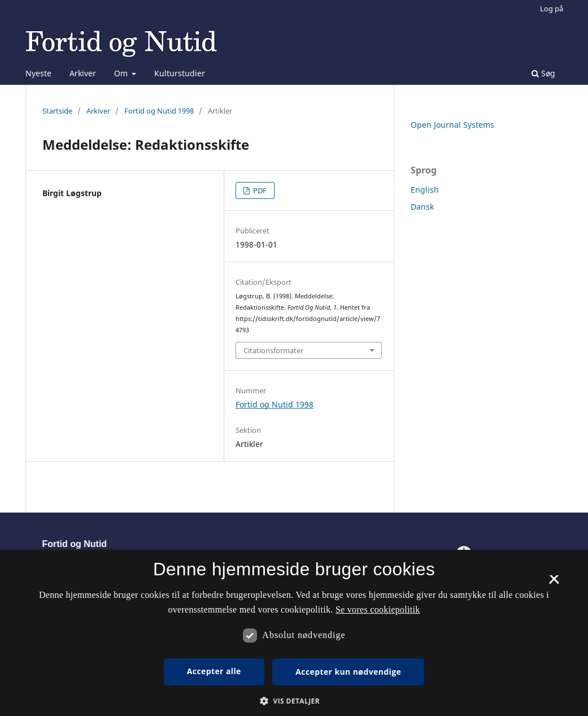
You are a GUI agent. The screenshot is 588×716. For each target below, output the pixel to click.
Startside (57, 111)
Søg (543, 73)
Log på (552, 8)
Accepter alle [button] (214, 671)
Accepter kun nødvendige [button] (348, 672)
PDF (259, 190)
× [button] (554, 583)
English (425, 190)
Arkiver (83, 73)
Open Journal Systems (452, 125)
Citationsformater (273, 350)
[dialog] (294, 633)
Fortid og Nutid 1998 (159, 111)
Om (122, 73)
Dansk (422, 207)
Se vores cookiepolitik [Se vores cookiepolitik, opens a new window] (378, 609)
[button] (294, 701)
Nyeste (38, 73)
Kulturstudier (180, 73)
